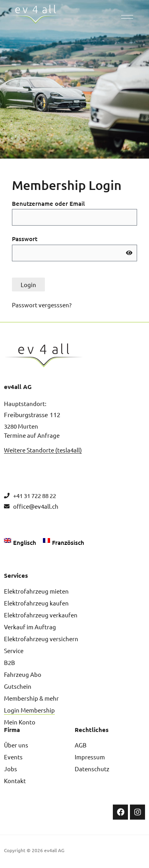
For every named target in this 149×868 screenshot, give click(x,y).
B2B (10, 662)
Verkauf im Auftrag (30, 627)
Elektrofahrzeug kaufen (36, 603)
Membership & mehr (31, 698)
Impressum (90, 757)
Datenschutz (92, 769)
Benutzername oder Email (48, 203)
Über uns (16, 745)
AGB (81, 745)
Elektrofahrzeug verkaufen (41, 615)
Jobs (11, 769)
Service (14, 651)
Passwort (25, 239)
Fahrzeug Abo (23, 674)
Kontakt (15, 781)
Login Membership (29, 710)
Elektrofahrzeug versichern (41, 639)
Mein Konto (20, 722)
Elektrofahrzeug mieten (36, 591)
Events (13, 757)
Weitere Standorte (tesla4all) (43, 450)
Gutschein (18, 686)
